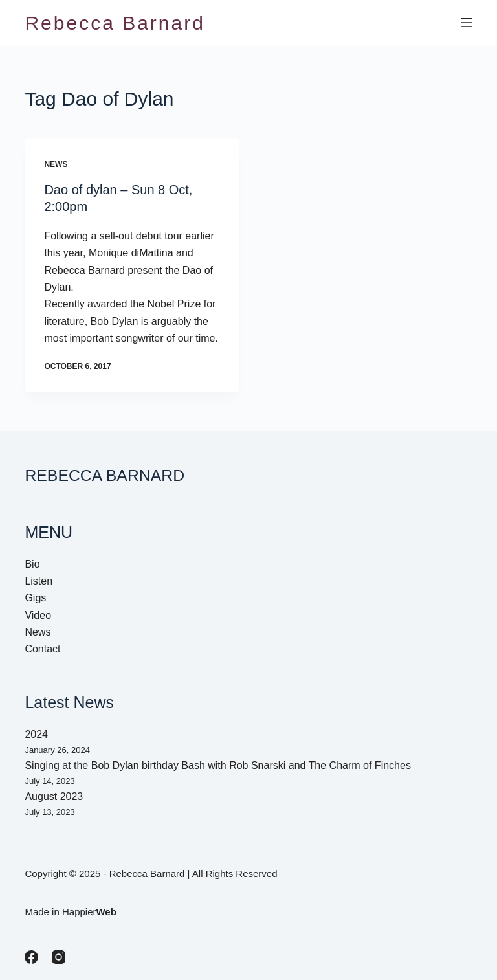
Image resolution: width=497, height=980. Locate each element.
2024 (36, 734)
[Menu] (467, 23)
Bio (32, 564)
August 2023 (54, 796)
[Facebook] (31, 957)
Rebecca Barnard (115, 23)
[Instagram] (59, 957)
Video (38, 615)
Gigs (35, 598)
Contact (42, 649)
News (56, 164)
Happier (89, 912)
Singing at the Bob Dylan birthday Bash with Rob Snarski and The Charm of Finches (217, 765)
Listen (39, 581)
